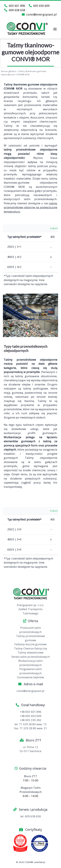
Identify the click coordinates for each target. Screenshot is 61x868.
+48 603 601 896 (31, 712)
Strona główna (8, 71)
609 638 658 (15, 10)
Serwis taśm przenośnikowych (31, 657)
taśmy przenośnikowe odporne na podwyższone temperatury (30, 207)
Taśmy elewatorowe (30, 652)
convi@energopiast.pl (39, 14)
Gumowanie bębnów (30, 677)
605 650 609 (39, 6)
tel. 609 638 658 (31, 816)
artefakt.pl (40, 862)
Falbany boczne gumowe (30, 644)
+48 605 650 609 (31, 716)
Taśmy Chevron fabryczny (31, 648)
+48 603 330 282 (31, 720)
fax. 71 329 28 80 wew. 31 (31, 728)
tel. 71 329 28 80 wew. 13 (30, 724)
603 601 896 (15, 6)
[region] (30, 315)
